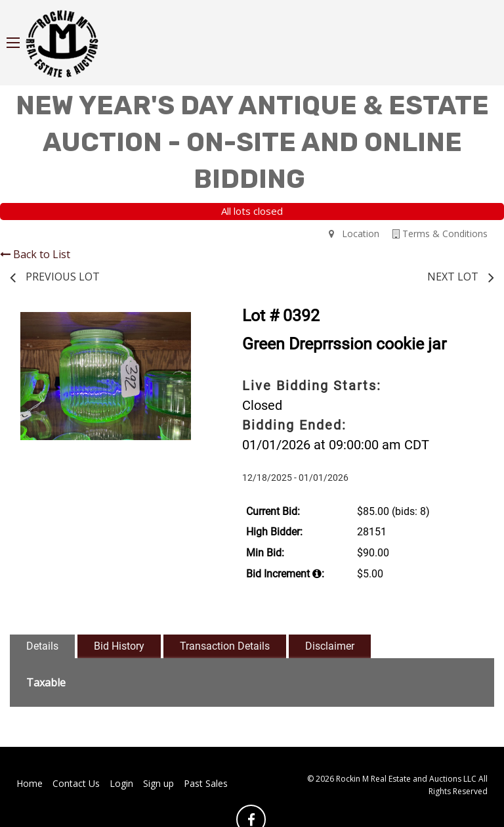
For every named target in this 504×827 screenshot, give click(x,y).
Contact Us (76, 783)
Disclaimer (330, 646)
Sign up (158, 783)
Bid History (119, 646)
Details (42, 646)
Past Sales (206, 783)
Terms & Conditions (440, 234)
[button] (190, 324)
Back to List (35, 254)
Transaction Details (225, 646)
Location (354, 234)
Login (121, 783)
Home (30, 783)
